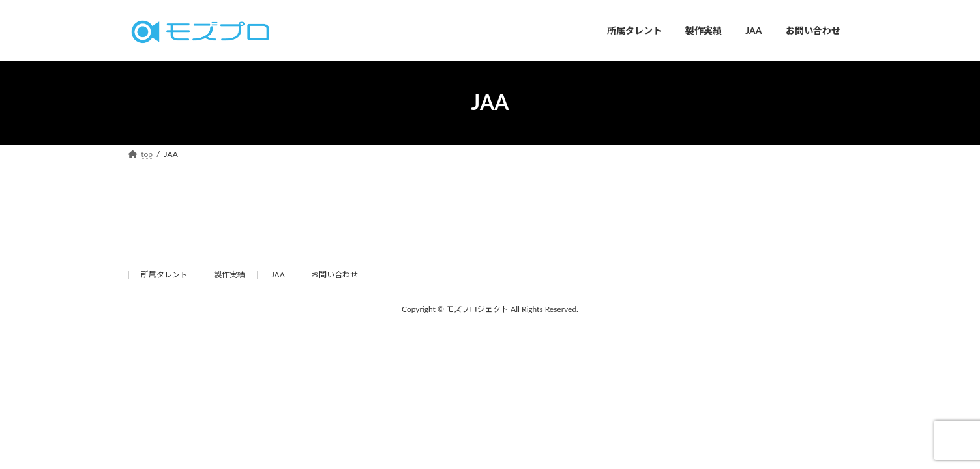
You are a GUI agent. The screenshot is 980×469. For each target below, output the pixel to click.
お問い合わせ (334, 275)
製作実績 (230, 275)
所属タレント (164, 275)
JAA (278, 275)
